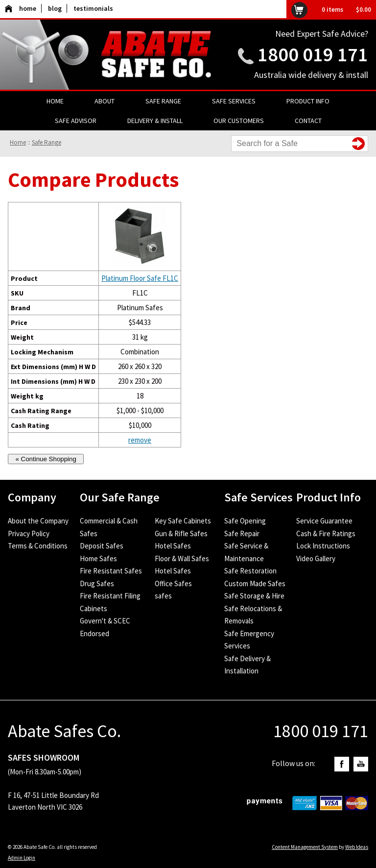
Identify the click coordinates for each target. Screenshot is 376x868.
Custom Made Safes (255, 583)
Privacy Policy (29, 533)
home (21, 8)
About (105, 101)
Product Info (308, 101)
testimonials (93, 8)
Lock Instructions (323, 546)
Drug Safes (97, 583)
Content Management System (305, 847)
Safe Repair (242, 533)
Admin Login (22, 858)
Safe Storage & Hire (254, 596)
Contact (308, 121)
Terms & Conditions (38, 546)
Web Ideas (357, 847)
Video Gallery (316, 558)
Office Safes (173, 583)
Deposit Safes (102, 546)
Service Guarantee (324, 521)
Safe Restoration (250, 571)
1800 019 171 (313, 54)
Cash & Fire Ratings (326, 533)
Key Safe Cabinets (183, 521)
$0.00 (364, 10)
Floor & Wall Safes (182, 558)
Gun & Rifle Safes (181, 533)
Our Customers (239, 121)
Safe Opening (245, 521)
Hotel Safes (173, 546)
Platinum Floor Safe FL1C (140, 278)
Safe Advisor (76, 121)
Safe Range (163, 101)
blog (55, 8)
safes (163, 596)
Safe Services (234, 101)
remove (140, 440)
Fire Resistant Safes (111, 571)
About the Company (38, 521)
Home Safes (98, 558)
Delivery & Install (155, 121)
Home (55, 101)
